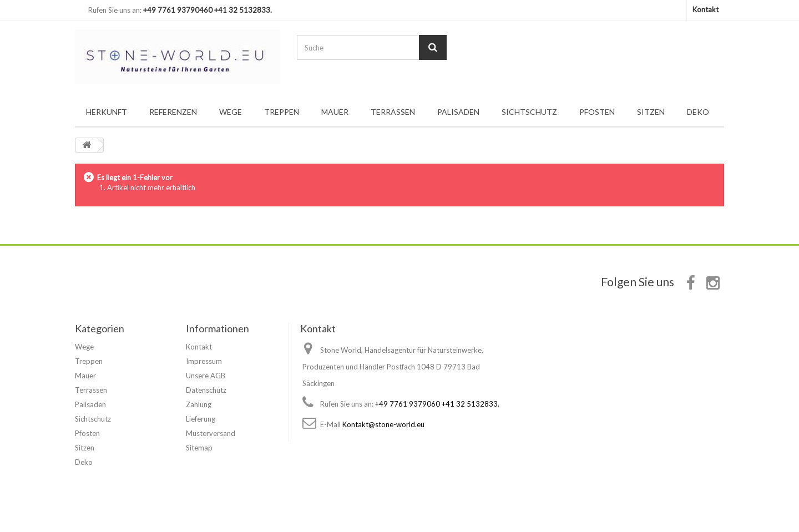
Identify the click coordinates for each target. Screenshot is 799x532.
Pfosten (597, 112)
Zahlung (199, 404)
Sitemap (199, 448)
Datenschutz (206, 390)
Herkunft (107, 112)
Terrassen (393, 112)
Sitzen (651, 112)
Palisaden (458, 112)
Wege (231, 112)
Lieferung (201, 419)
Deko (698, 112)
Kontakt (706, 9)
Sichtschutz (529, 112)
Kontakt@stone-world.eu (383, 424)
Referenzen (173, 112)
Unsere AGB (206, 376)
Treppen (282, 112)
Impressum (204, 361)
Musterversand (211, 433)
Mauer (335, 112)
